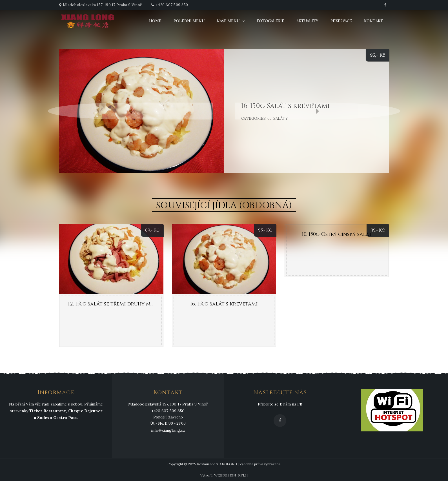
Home (155, 21)
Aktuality (307, 21)
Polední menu (189, 21)
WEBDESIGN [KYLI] (231, 475)
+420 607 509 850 (172, 5)
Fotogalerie (270, 21)
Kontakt (374, 21)
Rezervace (341, 21)
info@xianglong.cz (168, 430)
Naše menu (228, 21)
